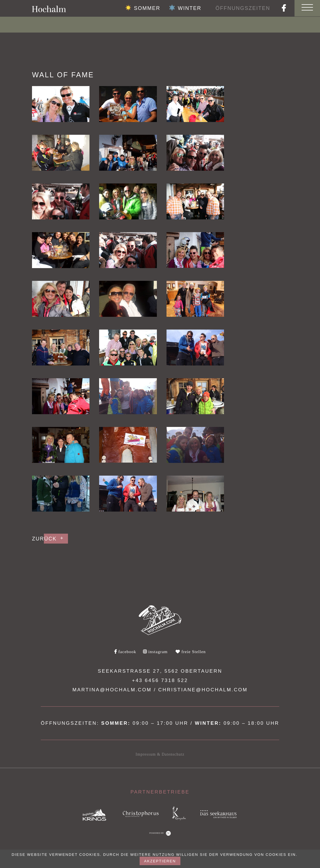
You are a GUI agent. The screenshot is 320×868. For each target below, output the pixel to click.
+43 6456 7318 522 (160, 680)
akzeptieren (160, 861)
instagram (155, 652)
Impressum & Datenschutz (160, 754)
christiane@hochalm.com (203, 690)
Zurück (44, 539)
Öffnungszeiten (243, 8)
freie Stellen (191, 652)
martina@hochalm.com (112, 690)
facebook (125, 652)
